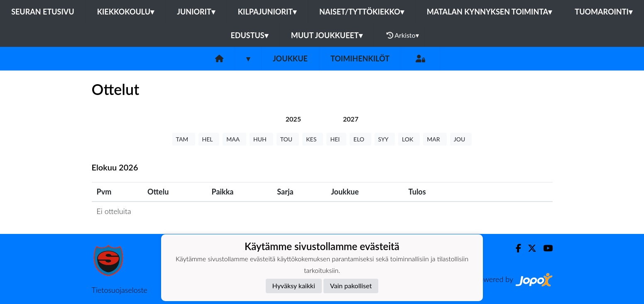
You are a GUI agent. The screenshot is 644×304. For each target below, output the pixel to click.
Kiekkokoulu (126, 12)
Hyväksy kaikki (294, 286)
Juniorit (196, 12)
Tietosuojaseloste (120, 290)
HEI (336, 139)
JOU (461, 139)
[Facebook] (515, 248)
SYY (385, 139)
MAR (435, 139)
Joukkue (290, 58)
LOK (409, 139)
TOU (288, 139)
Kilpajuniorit (267, 12)
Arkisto (403, 35)
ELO (360, 139)
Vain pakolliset (351, 286)
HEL (209, 139)
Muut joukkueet (327, 35)
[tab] (293, 119)
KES (313, 139)
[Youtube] (545, 248)
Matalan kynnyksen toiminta (490, 12)
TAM (184, 139)
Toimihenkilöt (360, 58)
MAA (234, 139)
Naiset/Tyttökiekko (362, 12)
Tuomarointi (604, 12)
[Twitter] (529, 248)
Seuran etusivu (43, 12)
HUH (261, 139)
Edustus (249, 35)
